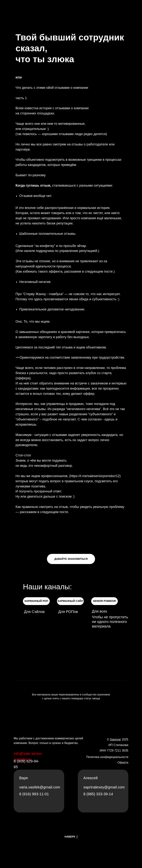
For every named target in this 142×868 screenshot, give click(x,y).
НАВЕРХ (71, 837)
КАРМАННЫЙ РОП (36, 601)
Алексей (91, 778)
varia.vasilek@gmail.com (40, 787)
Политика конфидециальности (107, 757)
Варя (23, 778)
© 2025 (118, 739)
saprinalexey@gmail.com (104, 787)
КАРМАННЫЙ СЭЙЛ (70, 601)
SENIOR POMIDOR (104, 601)
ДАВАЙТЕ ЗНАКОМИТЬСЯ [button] (71, 559)
